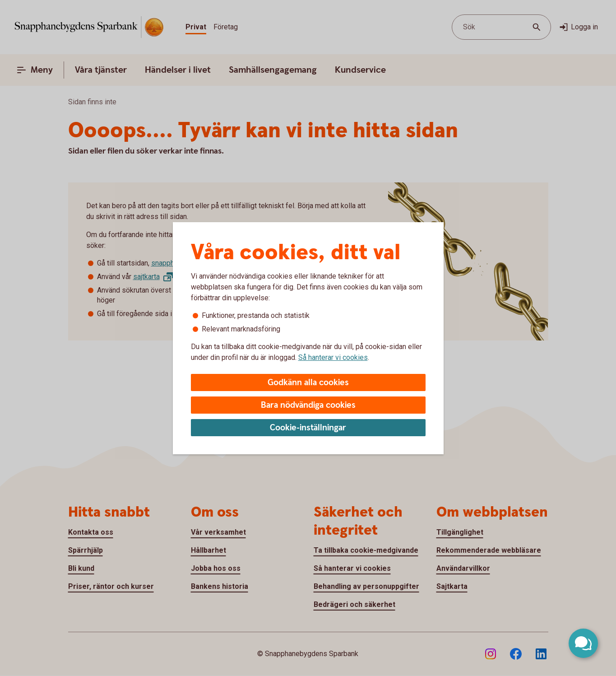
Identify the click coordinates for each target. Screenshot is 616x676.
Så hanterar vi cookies (333, 357)
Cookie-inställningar (308, 428)
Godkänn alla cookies (308, 383)
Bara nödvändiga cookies (308, 405)
